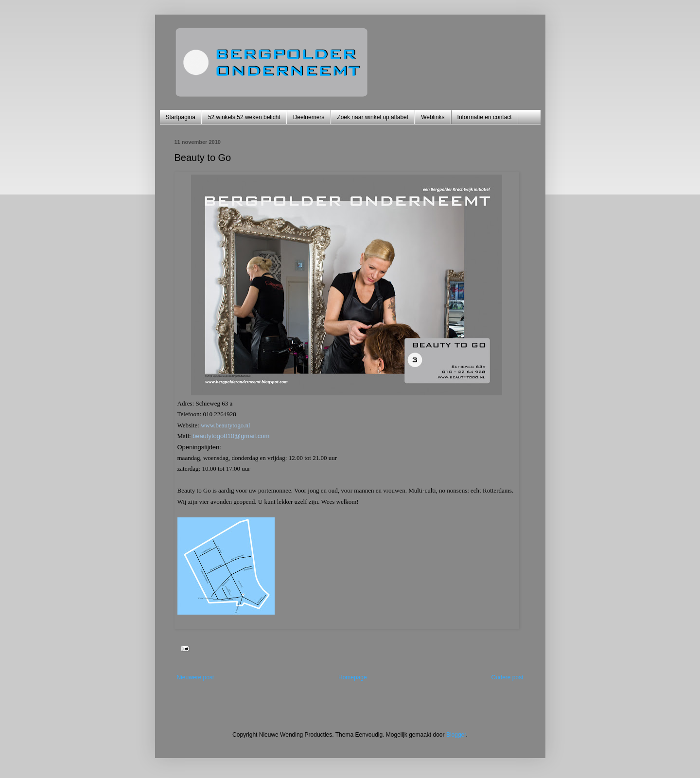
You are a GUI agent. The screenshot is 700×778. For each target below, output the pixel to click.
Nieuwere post (196, 677)
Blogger (456, 735)
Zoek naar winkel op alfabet (373, 117)
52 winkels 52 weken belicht (244, 117)
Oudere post (507, 677)
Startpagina (181, 117)
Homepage (353, 677)
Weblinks (433, 117)
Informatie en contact (485, 117)
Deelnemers (309, 117)
